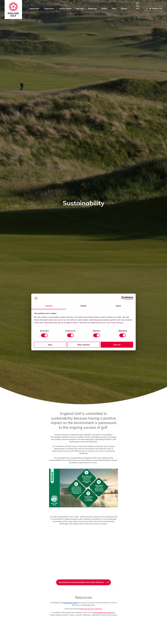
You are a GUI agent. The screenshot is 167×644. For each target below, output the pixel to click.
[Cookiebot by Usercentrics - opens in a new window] (123, 298)
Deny (50, 345)
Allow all (117, 345)
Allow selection (83, 345)
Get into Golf (137, 8)
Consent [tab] (49, 306)
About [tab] (118, 306)
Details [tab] (83, 306)
